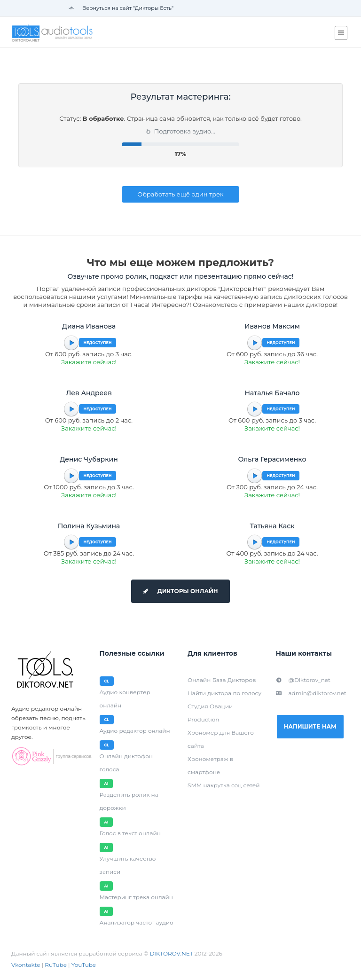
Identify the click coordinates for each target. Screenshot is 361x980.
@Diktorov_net (303, 680)
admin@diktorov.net (311, 693)
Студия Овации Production (210, 713)
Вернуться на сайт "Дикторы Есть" (121, 8)
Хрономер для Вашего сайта (221, 739)
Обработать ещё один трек (180, 194)
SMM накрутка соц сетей (224, 785)
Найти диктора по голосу (224, 693)
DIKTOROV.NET (171, 953)
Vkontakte (26, 965)
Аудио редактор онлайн (135, 731)
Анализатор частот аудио (137, 922)
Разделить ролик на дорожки (129, 801)
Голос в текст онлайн (130, 833)
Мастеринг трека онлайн (136, 897)
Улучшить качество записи (128, 865)
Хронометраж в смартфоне (210, 765)
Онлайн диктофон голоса (126, 763)
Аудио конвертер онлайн (125, 699)
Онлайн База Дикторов (222, 680)
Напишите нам (310, 726)
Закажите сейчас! (89, 362)
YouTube (84, 965)
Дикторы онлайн (180, 591)
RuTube (56, 965)
